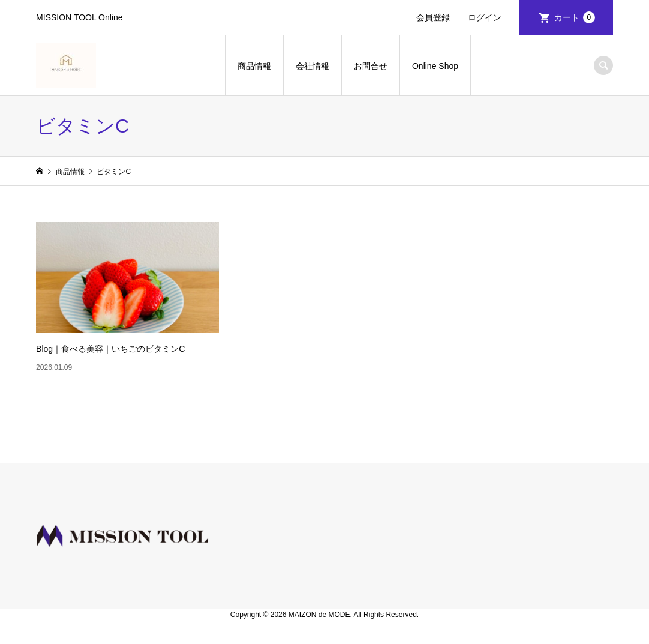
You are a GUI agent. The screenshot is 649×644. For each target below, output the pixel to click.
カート (575, 17)
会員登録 (433, 17)
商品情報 (254, 66)
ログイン (485, 17)
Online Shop (435, 66)
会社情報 (313, 66)
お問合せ (371, 66)
